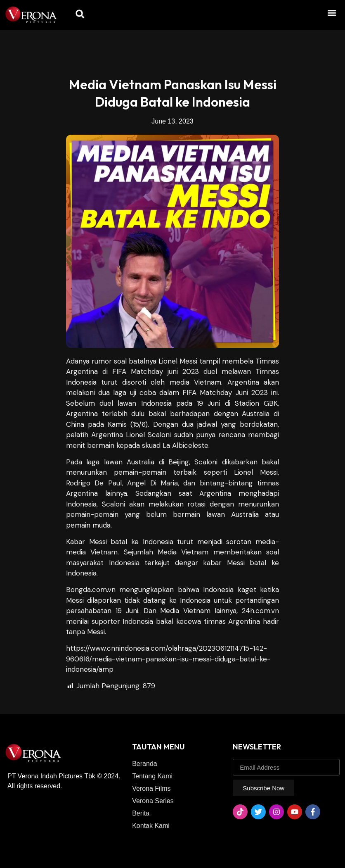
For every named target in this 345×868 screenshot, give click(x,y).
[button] (332, 13)
